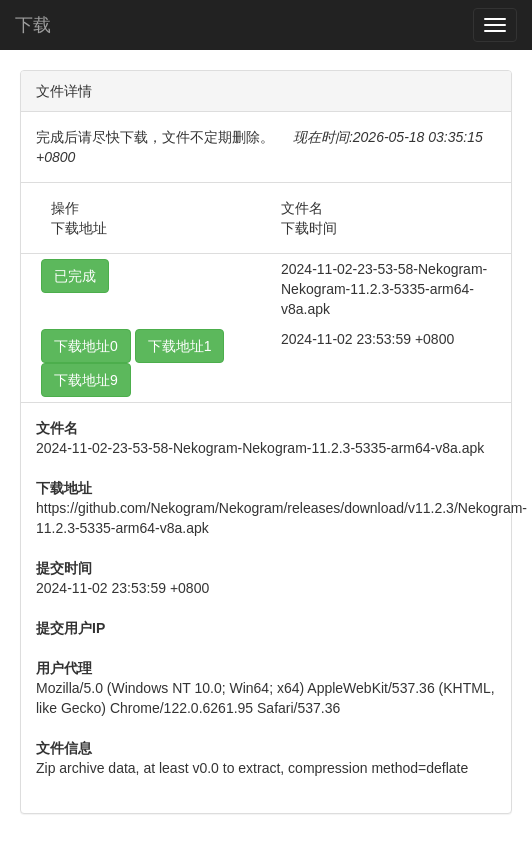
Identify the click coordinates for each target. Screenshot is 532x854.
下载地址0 (86, 346)
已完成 (75, 276)
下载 (33, 25)
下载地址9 (86, 380)
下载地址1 (180, 346)
